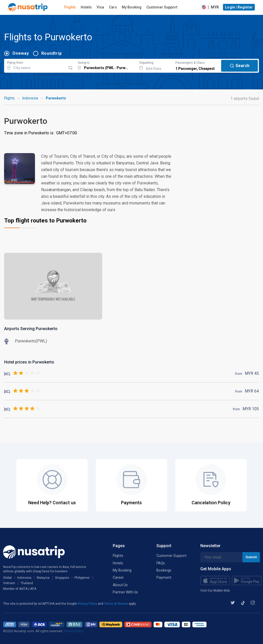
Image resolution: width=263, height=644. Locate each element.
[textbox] (35, 65)
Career (118, 577)
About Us (120, 585)
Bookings (164, 570)
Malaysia (43, 578)
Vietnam (9, 583)
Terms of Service (116, 604)
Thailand (27, 583)
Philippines (82, 578)
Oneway (21, 53)
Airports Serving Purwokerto (31, 329)
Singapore (62, 578)
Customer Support (162, 7)
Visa (100, 7)
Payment (164, 577)
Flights (70, 7)
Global (7, 578)
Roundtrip (52, 53)
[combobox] (35, 65)
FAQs (161, 563)
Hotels (86, 7)
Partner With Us (125, 592)
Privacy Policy (88, 604)
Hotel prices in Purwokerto (29, 362)
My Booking (132, 7)
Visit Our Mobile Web (215, 591)
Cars (113, 7)
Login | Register (239, 7)
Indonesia (30, 98)
